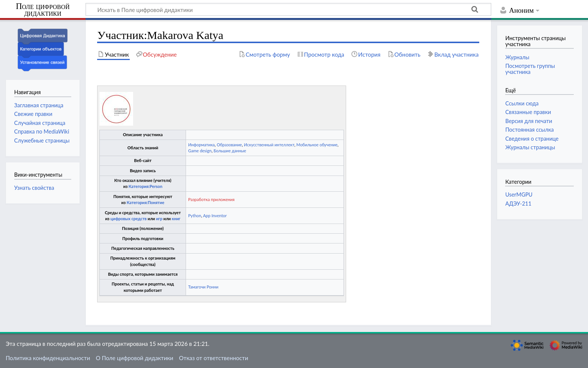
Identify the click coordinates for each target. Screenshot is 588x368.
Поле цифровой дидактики (43, 10)
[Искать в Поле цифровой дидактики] (288, 9)
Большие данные (230, 151)
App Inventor (215, 216)
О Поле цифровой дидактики (134, 358)
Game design (200, 151)
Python (195, 216)
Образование (229, 145)
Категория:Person (145, 186)
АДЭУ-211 (518, 204)
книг (176, 219)
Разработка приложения (211, 199)
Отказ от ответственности (213, 358)
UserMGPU (519, 195)
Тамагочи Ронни (203, 287)
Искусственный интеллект (269, 145)
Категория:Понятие (145, 202)
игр (159, 219)
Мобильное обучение (317, 145)
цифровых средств (128, 219)
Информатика (202, 145)
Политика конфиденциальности (48, 358)
